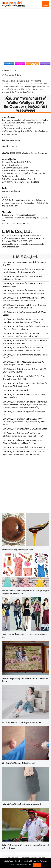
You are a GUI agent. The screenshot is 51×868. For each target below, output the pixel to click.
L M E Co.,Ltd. (26, 257)
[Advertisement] (26, 36)
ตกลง (37, 865)
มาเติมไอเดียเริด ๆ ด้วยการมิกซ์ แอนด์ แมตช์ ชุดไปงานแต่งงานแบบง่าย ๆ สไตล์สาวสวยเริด (25, 592)
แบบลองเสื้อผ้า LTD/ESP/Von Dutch (32, 429)
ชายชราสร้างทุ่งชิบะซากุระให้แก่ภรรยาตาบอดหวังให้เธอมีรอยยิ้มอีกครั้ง (25, 680)
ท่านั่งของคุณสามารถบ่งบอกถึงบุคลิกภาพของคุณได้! (22, 722)
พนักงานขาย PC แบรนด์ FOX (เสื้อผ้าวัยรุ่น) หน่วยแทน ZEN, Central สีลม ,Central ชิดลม (24, 422)
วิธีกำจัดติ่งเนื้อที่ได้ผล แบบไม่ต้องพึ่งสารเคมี (18, 763)
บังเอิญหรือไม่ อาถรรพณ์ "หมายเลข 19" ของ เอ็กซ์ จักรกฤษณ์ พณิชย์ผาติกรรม (25, 847)
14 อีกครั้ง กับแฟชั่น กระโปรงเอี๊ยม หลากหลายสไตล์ (21, 804)
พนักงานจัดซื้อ (23, 390)
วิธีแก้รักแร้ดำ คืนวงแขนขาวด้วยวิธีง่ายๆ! (17, 550)
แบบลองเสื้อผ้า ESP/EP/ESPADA (31, 447)
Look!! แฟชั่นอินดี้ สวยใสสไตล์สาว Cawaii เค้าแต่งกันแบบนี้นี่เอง (24, 636)
